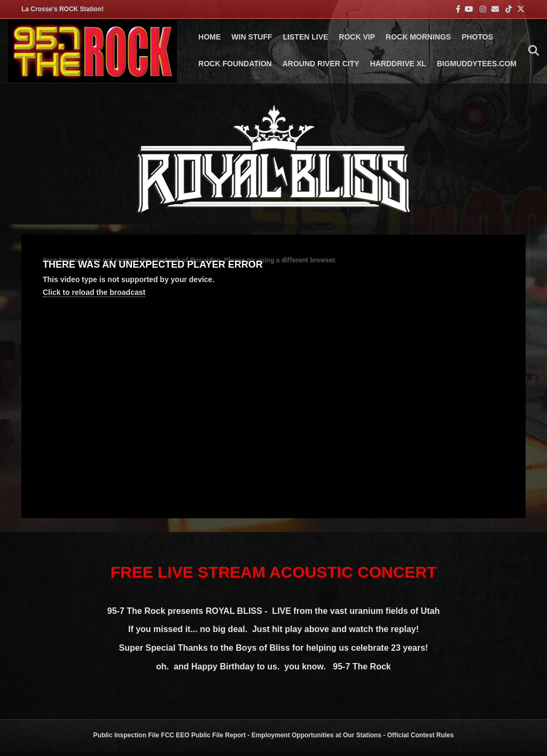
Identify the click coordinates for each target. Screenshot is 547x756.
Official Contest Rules (421, 735)
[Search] (531, 51)
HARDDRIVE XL (398, 64)
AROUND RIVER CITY (321, 64)
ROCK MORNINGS (418, 37)
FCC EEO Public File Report (203, 735)
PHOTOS (477, 37)
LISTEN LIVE (306, 37)
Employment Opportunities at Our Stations (317, 735)
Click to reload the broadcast (94, 292)
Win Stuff (252, 37)
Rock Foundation (235, 64)
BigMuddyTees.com (477, 64)
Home (209, 37)
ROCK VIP (357, 37)
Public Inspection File (126, 735)
